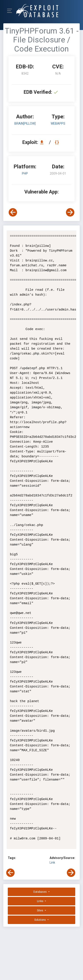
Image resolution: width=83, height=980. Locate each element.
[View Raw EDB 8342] (57, 142)
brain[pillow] (25, 123)
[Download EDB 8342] (43, 142)
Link (52, 862)
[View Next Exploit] (70, 212)
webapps (58, 123)
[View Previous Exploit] (13, 212)
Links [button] (41, 901)
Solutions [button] (40, 920)
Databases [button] (40, 892)
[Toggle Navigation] (11, 11)
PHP (25, 173)
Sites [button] (40, 910)
